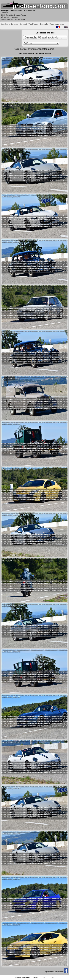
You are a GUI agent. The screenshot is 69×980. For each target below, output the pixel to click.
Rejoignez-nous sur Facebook (56, 972)
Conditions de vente (10, 24)
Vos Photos (33, 24)
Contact (23, 24)
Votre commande (57, 24)
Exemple (44, 24)
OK (52, 977)
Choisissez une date (45, 33)
